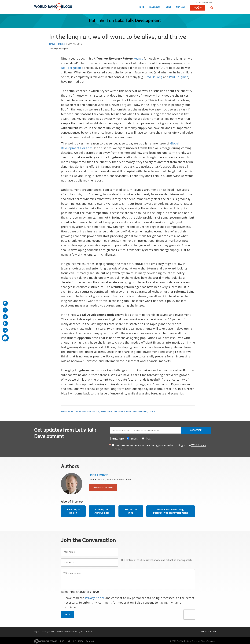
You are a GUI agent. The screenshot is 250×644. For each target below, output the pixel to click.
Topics (168, 7)
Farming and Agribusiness (102, 511)
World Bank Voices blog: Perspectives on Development (171, 511)
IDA (68, 641)
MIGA (81, 641)
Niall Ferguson (71, 68)
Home (141, 7)
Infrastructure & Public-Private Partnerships (124, 411)
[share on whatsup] (5, 330)
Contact (181, 7)
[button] (212, 8)
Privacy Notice (95, 598)
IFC (74, 641)
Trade (152, 411)
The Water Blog (131, 511)
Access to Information (67, 631)
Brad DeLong (153, 77)
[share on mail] (5, 303)
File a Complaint (209, 631)
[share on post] (5, 317)
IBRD (62, 641)
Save (67, 614)
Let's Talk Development (138, 21)
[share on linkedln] (5, 323)
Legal (37, 631)
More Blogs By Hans (103, 488)
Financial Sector (91, 411)
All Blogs (154, 7)
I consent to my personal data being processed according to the (160, 447)
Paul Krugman (179, 77)
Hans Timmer (57, 44)
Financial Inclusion (71, 411)
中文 (148, 439)
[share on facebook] (5, 310)
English (65, 49)
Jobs (82, 631)
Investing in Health (73, 511)
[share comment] (5, 338)
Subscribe (196, 430)
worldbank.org (205, 2)
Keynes (138, 58)
